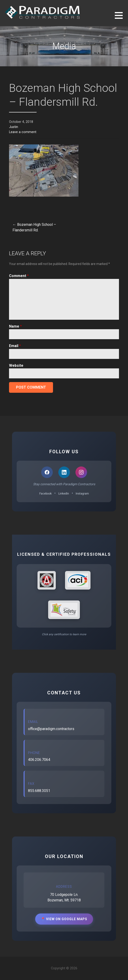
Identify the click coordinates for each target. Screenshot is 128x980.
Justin (14, 127)
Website (16, 366)
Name (15, 326)
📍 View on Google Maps (64, 919)
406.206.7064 (39, 760)
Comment (19, 276)
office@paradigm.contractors (51, 729)
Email (15, 346)
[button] (121, 18)
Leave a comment (23, 132)
